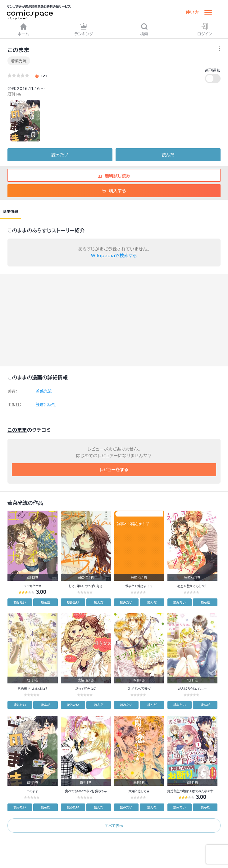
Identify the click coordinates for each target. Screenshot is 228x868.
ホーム (23, 29)
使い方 (192, 12)
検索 (144, 29)
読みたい (60, 155)
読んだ (168, 155)
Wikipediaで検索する (114, 256)
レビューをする (114, 470)
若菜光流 (19, 61)
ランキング (84, 29)
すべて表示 (114, 825)
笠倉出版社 (46, 405)
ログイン (205, 29)
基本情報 (10, 211)
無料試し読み (114, 176)
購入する (114, 191)
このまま (17, 230)
